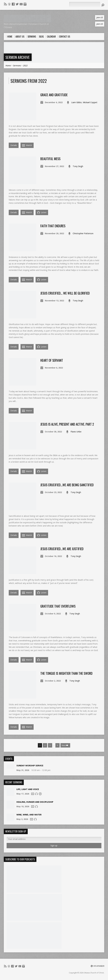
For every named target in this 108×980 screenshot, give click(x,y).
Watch (27, 145)
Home (8, 66)
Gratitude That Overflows (58, 606)
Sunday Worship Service (30, 766)
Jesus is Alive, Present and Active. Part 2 (67, 424)
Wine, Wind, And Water (29, 815)
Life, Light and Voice (28, 789)
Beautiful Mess (50, 159)
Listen (42, 212)
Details (14, 145)
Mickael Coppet (90, 102)
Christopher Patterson (83, 233)
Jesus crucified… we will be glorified (65, 293)
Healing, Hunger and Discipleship (35, 802)
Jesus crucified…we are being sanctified (67, 485)
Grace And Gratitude (54, 95)
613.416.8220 (99, 966)
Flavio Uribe (76, 432)
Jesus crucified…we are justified (62, 549)
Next (65, 745)
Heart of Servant (52, 360)
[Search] (85, 4)
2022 (25, 66)
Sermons (17, 66)
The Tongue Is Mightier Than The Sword (66, 673)
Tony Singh (78, 166)
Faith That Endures (53, 226)
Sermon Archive (18, 57)
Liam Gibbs (76, 102)
